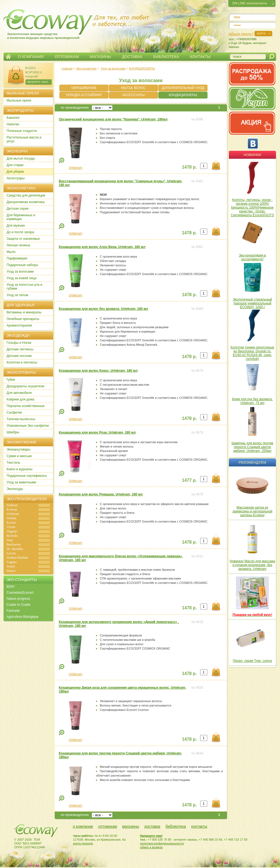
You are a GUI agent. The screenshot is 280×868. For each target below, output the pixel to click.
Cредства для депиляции (26, 195)
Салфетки (14, 413)
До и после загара (20, 232)
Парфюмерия (17, 258)
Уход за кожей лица (21, 278)
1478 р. (189, 167)
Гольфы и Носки (19, 343)
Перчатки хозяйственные (26, 406)
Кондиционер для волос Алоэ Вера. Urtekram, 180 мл (102, 247)
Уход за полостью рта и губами (24, 287)
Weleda (11, 518)
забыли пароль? (241, 34)
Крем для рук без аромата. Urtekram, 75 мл (253, 401)
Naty (10, 540)
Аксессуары (16, 178)
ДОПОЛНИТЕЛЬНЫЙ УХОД (183, 88)
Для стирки (15, 165)
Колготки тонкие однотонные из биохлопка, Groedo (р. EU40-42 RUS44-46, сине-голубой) (252, 353)
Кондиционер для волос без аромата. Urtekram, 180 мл (103, 309)
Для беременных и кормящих (21, 217)
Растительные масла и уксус (24, 139)
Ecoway (12, 509)
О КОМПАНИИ (31, 57)
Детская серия (17, 209)
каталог (44, 505)
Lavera (11, 553)
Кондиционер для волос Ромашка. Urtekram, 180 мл (101, 494)
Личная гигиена (18, 245)
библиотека (176, 826)
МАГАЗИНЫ (100, 57)
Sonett (11, 566)
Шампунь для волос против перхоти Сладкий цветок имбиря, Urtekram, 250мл (252, 447)
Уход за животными (21, 482)
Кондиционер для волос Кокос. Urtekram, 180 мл (98, 371)
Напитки (13, 124)
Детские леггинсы (20, 349)
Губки (11, 380)
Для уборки (15, 172)
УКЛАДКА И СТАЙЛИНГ (84, 95)
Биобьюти (14, 544)
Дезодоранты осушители (25, 386)
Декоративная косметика (26, 202)
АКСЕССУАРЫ (133, 95)
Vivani (11, 527)
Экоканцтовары (18, 449)
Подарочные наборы (22, 265)
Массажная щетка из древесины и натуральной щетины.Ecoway (252, 511)
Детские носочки (19, 356)
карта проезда (83, 843)
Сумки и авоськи (19, 456)
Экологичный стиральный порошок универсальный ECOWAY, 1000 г (252, 303)
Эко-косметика (86, 68)
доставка (152, 826)
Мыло (11, 252)
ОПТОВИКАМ (67, 57)
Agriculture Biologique (23, 617)
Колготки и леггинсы (22, 362)
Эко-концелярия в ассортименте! (252, 257)
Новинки (252, 155)
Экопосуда (15, 489)
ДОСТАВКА (132, 57)
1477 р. (189, 480)
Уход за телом (17, 295)
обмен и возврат (151, 847)
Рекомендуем (252, 462)
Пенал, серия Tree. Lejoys (252, 661)
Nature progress (18, 599)
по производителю (75, 108)
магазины (131, 826)
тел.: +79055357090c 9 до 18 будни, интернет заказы (248, 43)
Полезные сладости (22, 131)
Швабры (13, 432)
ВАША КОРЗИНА (33, 70)
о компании (83, 826)
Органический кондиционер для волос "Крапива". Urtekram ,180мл (113, 119)
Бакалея (13, 118)
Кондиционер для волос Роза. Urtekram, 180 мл (97, 432)
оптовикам (108, 826)
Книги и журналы (19, 469)
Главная (8, 57)
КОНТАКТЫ (200, 57)
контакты (199, 826)
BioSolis (12, 536)
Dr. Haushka (15, 549)
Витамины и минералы (24, 312)
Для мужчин (16, 226)
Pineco (11, 571)
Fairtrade (13, 611)
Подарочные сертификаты (27, 476)
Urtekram (75, 168)
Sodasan (12, 505)
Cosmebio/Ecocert (20, 593)
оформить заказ (37, 82)
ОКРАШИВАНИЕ (84, 88)
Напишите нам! (151, 836)
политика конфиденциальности (162, 843)
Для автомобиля (19, 393)
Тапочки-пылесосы (21, 419)
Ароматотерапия (19, 325)
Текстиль (13, 463)
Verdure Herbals (17, 558)
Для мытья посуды (21, 158)
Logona (12, 562)
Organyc (12, 531)
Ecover (11, 523)
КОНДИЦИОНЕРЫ (142, 68)
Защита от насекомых (23, 239)
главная (67, 68)
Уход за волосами (113, 68)
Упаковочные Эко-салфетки (28, 426)
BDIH (11, 587)
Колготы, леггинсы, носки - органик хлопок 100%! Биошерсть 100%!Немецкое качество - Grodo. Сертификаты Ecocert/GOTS (252, 207)
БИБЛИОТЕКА (166, 57)
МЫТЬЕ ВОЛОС (133, 88)
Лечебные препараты (23, 319)
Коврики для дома (20, 399)
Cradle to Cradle (18, 605)
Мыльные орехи (19, 100)
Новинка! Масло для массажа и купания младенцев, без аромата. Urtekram (252, 565)
